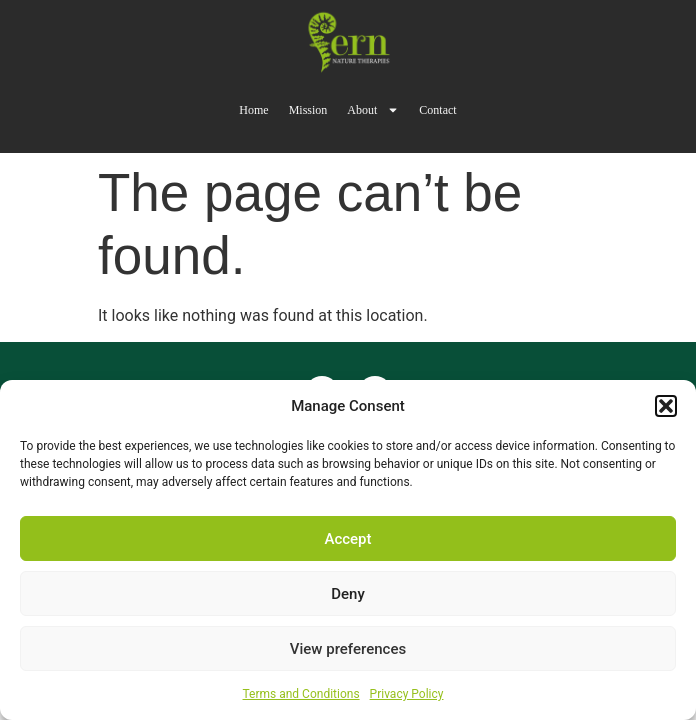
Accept (347, 539)
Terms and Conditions (301, 694)
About (373, 110)
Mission (308, 110)
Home (253, 110)
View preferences (348, 649)
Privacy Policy (407, 694)
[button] (666, 406)
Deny (348, 594)
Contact (437, 110)
